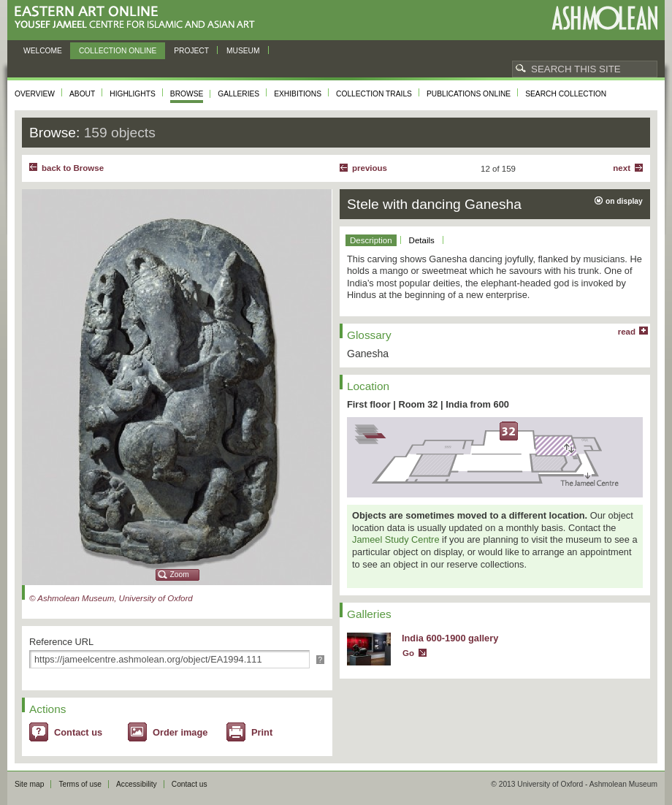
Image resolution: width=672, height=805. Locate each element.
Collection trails (374, 94)
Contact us (78, 732)
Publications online (469, 94)
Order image (180, 732)
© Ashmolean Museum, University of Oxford (111, 598)
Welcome (43, 51)
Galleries (238, 94)
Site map (29, 784)
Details (422, 240)
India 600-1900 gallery (450, 638)
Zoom (180, 575)
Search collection (566, 94)
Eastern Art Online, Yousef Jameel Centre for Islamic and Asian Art (138, 18)
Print (262, 732)
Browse (187, 94)
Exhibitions (298, 94)
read (627, 332)
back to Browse (73, 168)
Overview (35, 94)
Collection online (118, 51)
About (82, 94)
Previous (370, 168)
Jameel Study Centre (396, 539)
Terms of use (80, 784)
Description (371, 240)
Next (622, 168)
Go (408, 653)
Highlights (133, 94)
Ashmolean (604, 18)
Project (191, 51)
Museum (243, 51)
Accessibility (137, 784)
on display (624, 201)
